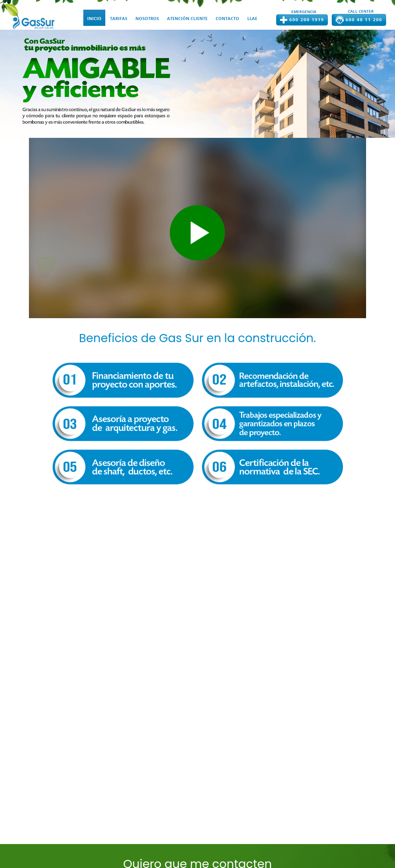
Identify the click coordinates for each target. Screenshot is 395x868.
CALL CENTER (361, 11)
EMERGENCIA (304, 12)
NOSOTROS (147, 19)
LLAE (252, 19)
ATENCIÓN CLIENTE (187, 19)
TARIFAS (119, 19)
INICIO (94, 19)
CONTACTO (227, 19)
